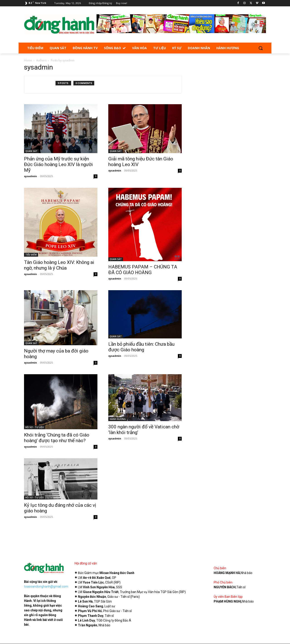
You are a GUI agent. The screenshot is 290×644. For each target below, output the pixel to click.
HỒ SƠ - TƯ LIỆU (35, 427)
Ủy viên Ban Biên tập (228, 597)
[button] (261, 48)
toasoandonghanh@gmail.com (46, 586)
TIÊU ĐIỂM (31, 255)
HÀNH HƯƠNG (118, 419)
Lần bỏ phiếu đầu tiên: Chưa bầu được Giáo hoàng (141, 347)
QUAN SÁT (31, 151)
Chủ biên (220, 568)
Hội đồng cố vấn (86, 563)
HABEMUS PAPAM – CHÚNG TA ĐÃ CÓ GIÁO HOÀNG (143, 270)
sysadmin (30, 176)
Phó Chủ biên (223, 582)
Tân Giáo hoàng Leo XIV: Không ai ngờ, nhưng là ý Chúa (59, 265)
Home (28, 60)
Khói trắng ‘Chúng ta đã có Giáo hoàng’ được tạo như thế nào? (57, 438)
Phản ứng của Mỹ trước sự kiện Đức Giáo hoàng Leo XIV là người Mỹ (58, 164)
